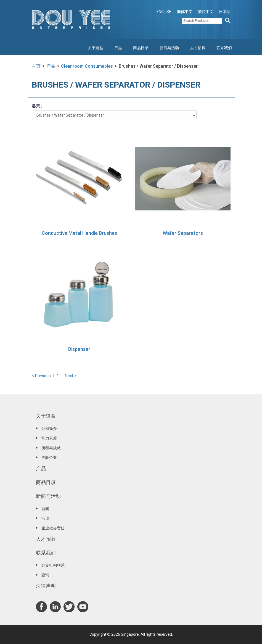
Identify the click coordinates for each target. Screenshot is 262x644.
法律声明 (46, 586)
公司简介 (49, 429)
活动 (45, 518)
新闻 (45, 509)
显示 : (37, 106)
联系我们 (224, 48)
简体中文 (185, 12)
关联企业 (49, 458)
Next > (71, 376)
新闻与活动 (169, 48)
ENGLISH (164, 12)
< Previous (41, 376)
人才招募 (198, 48)
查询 (45, 575)
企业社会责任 (53, 528)
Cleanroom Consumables (87, 66)
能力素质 (49, 438)
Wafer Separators (183, 233)
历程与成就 (51, 448)
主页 (36, 66)
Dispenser (79, 349)
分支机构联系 (53, 565)
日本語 (225, 12)
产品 (118, 48)
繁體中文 (206, 12)
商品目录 (141, 48)
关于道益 (96, 48)
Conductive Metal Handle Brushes (79, 233)
